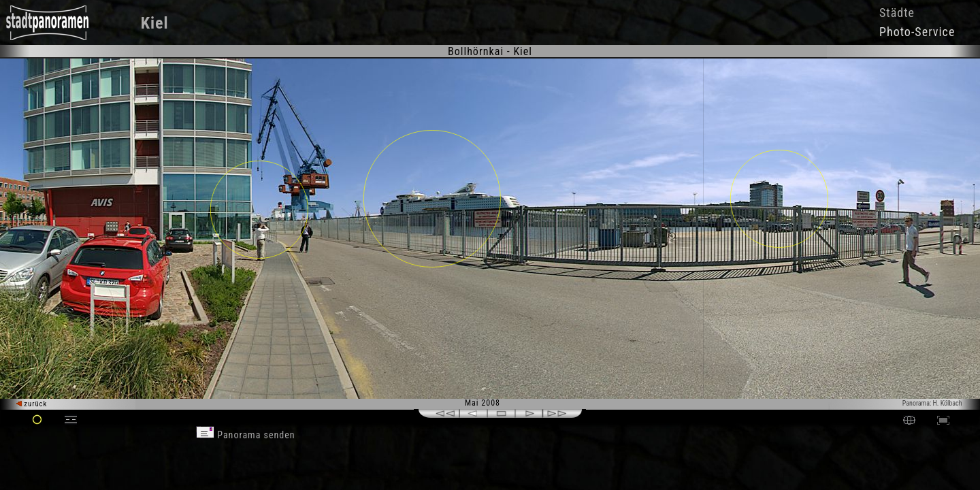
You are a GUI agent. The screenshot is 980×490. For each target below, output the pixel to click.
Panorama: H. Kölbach (932, 403)
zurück (32, 404)
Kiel (155, 23)
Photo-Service (917, 32)
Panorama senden (246, 435)
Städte (897, 13)
